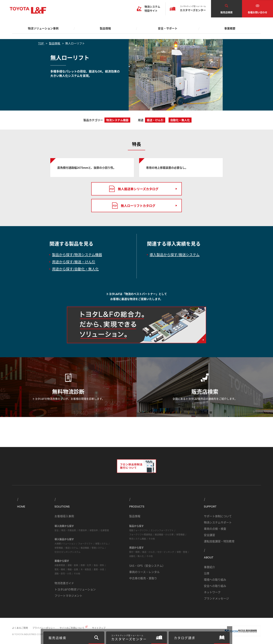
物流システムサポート (218, 522)
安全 (57, 530)
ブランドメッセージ (216, 598)
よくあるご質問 (20, 628)
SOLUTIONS (62, 507)
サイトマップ (99, 628)
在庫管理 (105, 530)
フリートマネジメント (68, 596)
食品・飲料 (99, 565)
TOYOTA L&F (28, 10)
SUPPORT (210, 507)
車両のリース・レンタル (144, 572)
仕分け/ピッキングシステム (67, 552)
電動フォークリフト (139, 530)
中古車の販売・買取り (143, 578)
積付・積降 (134, 552)
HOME (21, 507)
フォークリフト (85, 543)
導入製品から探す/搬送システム (175, 255)
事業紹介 (209, 567)
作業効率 (83, 530)
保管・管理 (182, 552)
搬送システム (72, 548)
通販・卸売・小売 (63, 573)
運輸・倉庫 (73, 565)
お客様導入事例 (64, 516)
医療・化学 (86, 565)
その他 (77, 573)
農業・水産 (99, 569)
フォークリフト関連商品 (141, 534)
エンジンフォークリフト (162, 530)
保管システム (102, 543)
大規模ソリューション (65, 543)
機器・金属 (73, 569)
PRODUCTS (137, 507)
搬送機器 (85, 548)
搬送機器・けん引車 (164, 534)
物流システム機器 (138, 539)
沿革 (207, 573)
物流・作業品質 (69, 530)
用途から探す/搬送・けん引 (74, 262)
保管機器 (59, 548)
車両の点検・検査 (215, 529)
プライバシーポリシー (44, 628)
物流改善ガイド (64, 583)
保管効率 (94, 530)
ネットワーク (212, 592)
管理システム (98, 548)
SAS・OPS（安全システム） (147, 566)
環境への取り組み (215, 579)
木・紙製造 (86, 569)
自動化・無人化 (136, 556)
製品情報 (135, 516)
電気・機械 (60, 569)
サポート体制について (218, 516)
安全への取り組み (215, 586)
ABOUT (209, 557)
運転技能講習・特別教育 (219, 541)
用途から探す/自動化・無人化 (75, 269)
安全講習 (209, 535)
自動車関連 (60, 565)
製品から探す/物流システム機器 (77, 255)
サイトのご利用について (72, 628)
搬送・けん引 (149, 552)
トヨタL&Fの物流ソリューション (75, 589)
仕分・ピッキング (166, 552)
